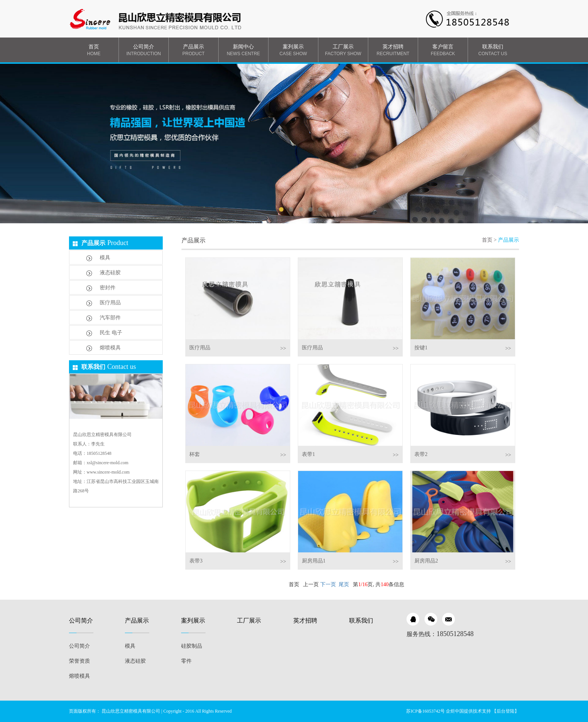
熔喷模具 (103, 348)
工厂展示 (343, 50)
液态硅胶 (103, 273)
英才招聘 (393, 50)
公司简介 (144, 50)
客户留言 (443, 50)
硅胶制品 (192, 646)
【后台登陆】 (505, 711)
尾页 (344, 584)
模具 (98, 258)
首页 (94, 50)
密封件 (101, 288)
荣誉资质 (79, 661)
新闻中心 (243, 50)
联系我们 (493, 50)
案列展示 (293, 50)
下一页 (328, 584)
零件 (186, 661)
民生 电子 (104, 333)
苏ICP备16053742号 (425, 711)
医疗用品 (103, 303)
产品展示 (193, 50)
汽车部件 (103, 318)
